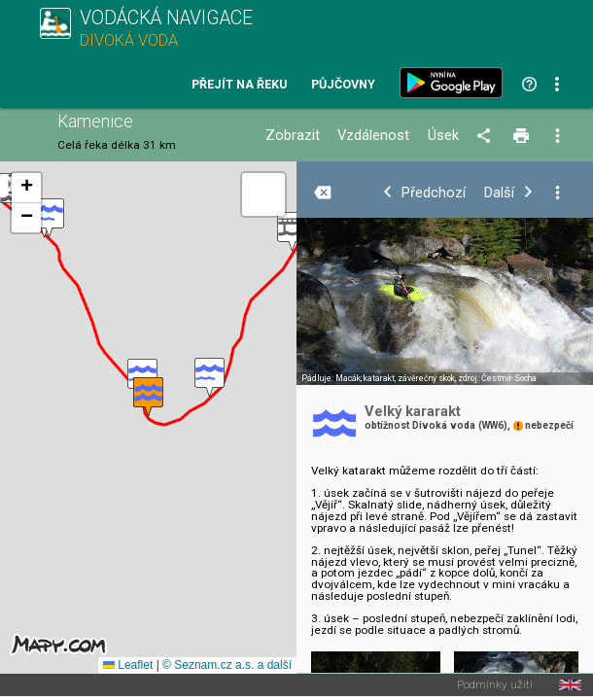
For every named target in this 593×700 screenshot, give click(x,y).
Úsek (443, 136)
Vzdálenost (373, 136)
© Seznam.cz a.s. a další (227, 665)
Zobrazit (293, 136)
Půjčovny (343, 85)
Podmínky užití (495, 685)
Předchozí (434, 193)
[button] (49, 218)
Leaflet (128, 665)
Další (499, 193)
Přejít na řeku (239, 85)
